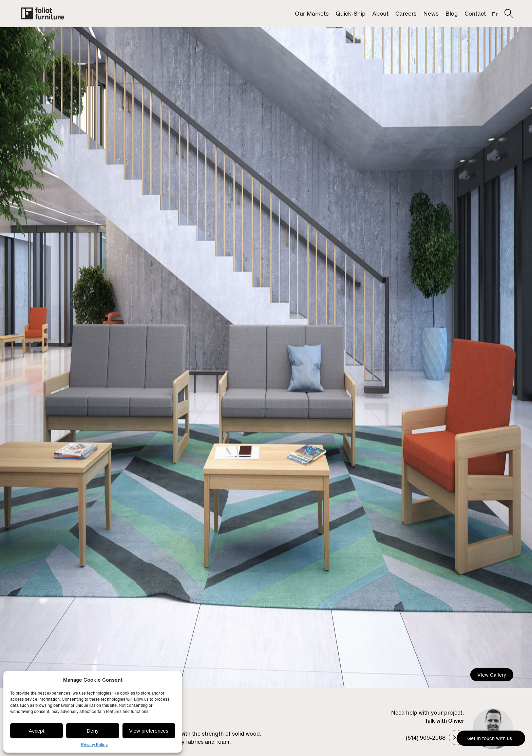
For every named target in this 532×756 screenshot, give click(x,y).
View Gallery (492, 675)
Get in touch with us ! (491, 738)
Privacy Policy (94, 745)
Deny (92, 731)
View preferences (149, 731)
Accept (37, 731)
